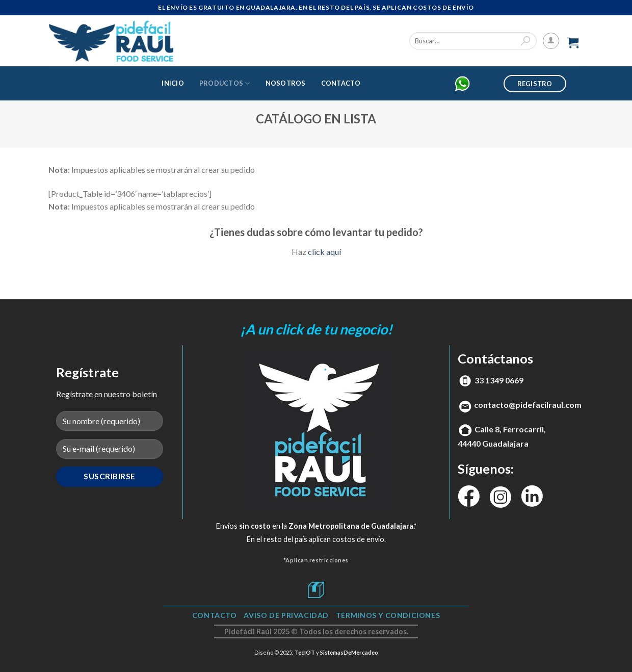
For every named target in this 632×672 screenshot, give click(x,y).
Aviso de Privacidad (286, 615)
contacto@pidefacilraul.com (528, 405)
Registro (535, 84)
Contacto (341, 83)
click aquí (324, 252)
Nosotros (286, 83)
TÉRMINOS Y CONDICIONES (388, 615)
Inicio (173, 83)
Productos (225, 83)
